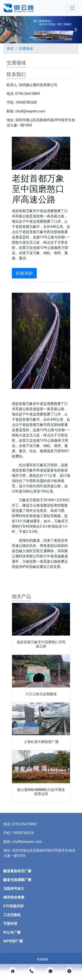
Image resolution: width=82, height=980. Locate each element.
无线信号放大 (14, 889)
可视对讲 (10, 924)
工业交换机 (12, 915)
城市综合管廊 (14, 897)
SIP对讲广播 (13, 941)
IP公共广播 (12, 932)
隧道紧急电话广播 (17, 871)
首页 (10, 49)
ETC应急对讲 (13, 906)
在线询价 (24, 273)
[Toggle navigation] (72, 8)
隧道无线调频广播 (17, 880)
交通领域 (26, 49)
